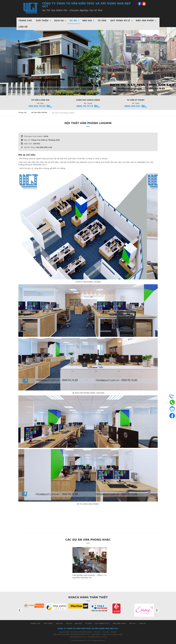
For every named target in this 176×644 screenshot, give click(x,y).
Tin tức (132, 623)
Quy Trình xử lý (120, 21)
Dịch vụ (59, 623)
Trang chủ (25, 21)
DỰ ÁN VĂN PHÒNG (39, 113)
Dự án (69, 623)
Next (157, 610)
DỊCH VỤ (59, 21)
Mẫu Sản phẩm (145, 21)
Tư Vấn (102, 21)
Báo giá (87, 21)
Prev (20, 610)
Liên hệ (23, 27)
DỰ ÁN (73, 21)
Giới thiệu (42, 21)
